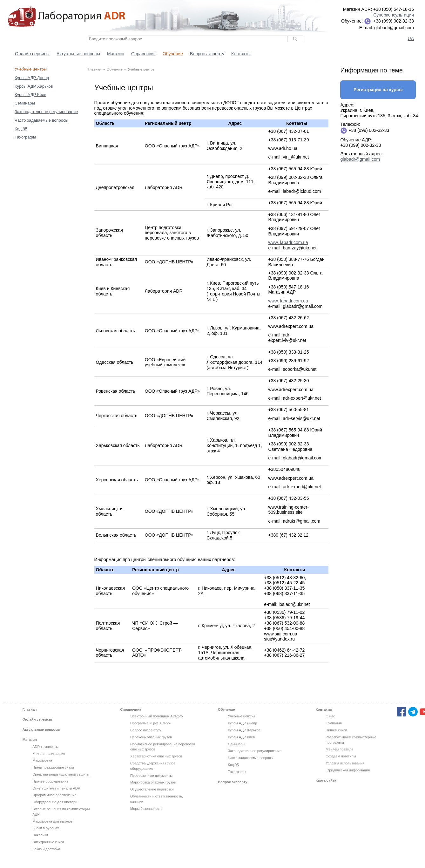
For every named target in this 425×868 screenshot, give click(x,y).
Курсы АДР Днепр (32, 78)
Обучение (173, 54)
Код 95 (21, 129)
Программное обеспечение (54, 795)
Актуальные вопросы (78, 54)
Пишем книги (336, 730)
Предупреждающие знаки (53, 767)
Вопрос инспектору (146, 730)
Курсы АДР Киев (30, 95)
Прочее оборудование (50, 781)
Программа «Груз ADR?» (150, 723)
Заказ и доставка (46, 849)
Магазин (116, 54)
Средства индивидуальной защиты (61, 774)
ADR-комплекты (45, 747)
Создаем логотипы (341, 756)
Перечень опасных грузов (151, 737)
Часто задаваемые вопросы (41, 120)
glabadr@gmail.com (360, 159)
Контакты (241, 54)
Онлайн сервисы (32, 54)
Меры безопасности (146, 809)
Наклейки (40, 835)
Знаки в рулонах (46, 828)
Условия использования (345, 763)
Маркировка (42, 760)
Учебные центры (31, 69)
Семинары (25, 103)
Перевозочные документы (151, 776)
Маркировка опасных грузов (153, 782)
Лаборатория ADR (67, 17)
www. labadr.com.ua (288, 242)
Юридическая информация (348, 770)
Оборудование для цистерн (55, 802)
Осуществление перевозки (152, 789)
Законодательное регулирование (46, 112)
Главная (95, 69)
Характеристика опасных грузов (156, 756)
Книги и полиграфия (49, 754)
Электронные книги (48, 842)
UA (411, 38)
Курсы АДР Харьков (34, 86)
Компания (334, 723)
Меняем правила (339, 749)
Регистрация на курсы (378, 90)
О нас (330, 716)
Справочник (143, 54)
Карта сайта (326, 780)
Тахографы (25, 137)
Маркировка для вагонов (52, 821)
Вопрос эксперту (207, 54)
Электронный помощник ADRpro (157, 716)
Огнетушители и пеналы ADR (56, 788)
